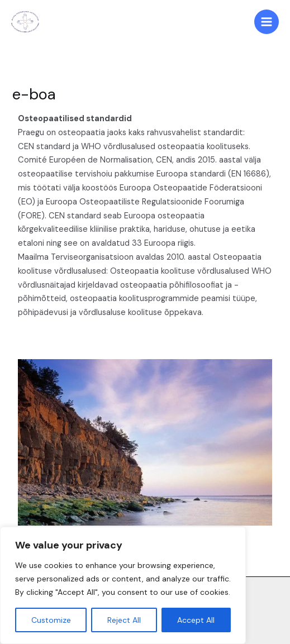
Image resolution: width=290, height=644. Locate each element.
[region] (123, 585)
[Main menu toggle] (267, 22)
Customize (51, 620)
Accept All (196, 620)
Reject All (124, 620)
